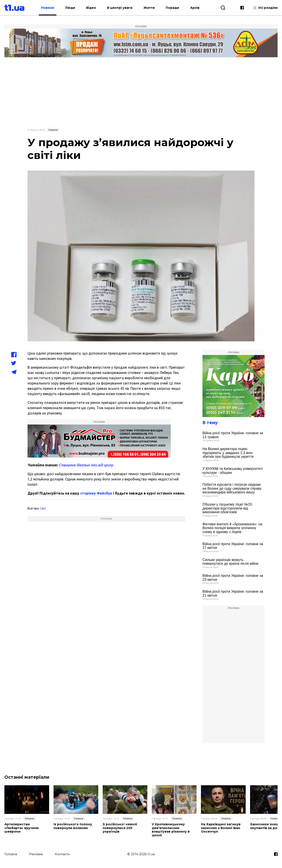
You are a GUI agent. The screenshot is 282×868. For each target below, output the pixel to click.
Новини (48, 8)
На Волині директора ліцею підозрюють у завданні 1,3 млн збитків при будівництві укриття (228, 453)
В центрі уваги (120, 8)
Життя (149, 8)
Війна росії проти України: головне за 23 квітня (233, 578)
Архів (195, 8)
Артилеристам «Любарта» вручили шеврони (22, 828)
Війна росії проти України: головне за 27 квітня (233, 546)
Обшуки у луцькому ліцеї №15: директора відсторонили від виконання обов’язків (228, 508)
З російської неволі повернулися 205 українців (120, 828)
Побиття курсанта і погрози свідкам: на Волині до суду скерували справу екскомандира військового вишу (232, 488)
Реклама (36, 854)
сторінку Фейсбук (96, 493)
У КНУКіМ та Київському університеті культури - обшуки (233, 471)
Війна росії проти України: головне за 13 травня (233, 435)
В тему (210, 422)
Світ (43, 508)
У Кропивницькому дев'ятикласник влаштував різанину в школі (171, 830)
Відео (91, 8)
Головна (11, 854)
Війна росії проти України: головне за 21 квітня (233, 593)
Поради (172, 8)
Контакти (62, 854)
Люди (70, 8)
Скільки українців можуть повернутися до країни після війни (230, 562)
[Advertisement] (141, 92)
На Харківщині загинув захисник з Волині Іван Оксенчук (221, 828)
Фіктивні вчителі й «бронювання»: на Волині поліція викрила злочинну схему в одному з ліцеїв (232, 528)
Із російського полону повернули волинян (73, 826)
